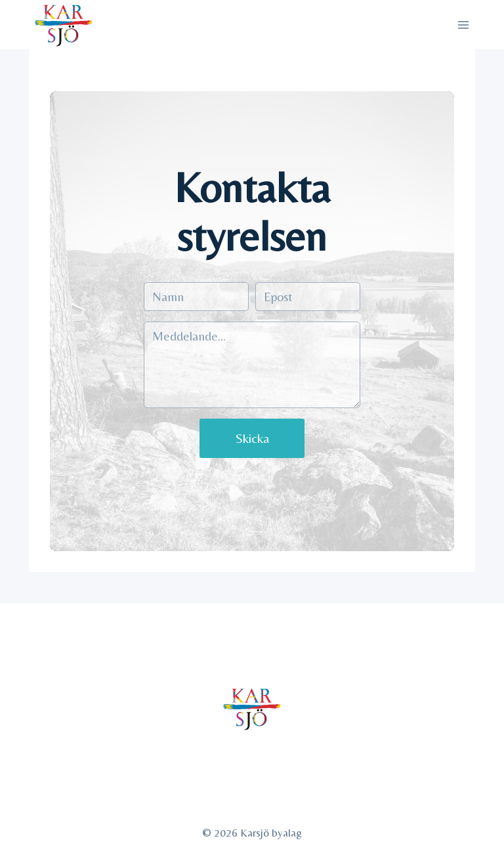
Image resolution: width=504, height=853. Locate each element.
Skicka (252, 438)
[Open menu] (464, 25)
